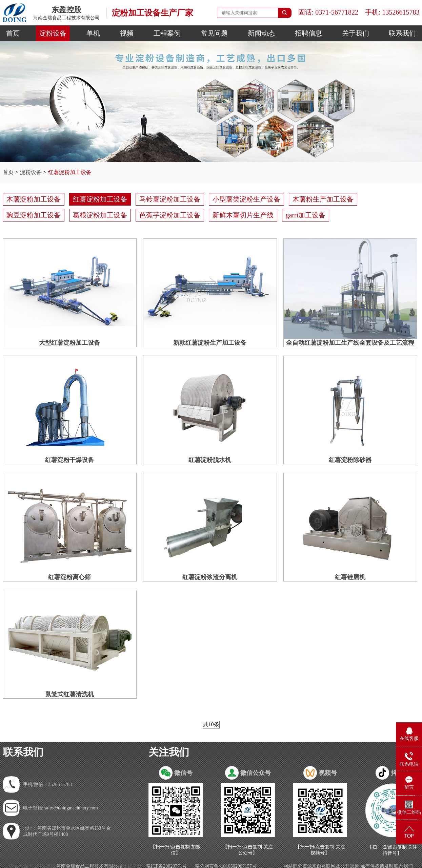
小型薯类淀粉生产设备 (246, 199)
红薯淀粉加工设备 (70, 172)
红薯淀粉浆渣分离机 (210, 577)
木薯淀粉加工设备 (34, 199)
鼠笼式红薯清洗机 (69, 694)
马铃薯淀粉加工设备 (170, 199)
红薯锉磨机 (350, 577)
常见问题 (214, 33)
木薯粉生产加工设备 (323, 199)
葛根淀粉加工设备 (100, 215)
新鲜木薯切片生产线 (243, 215)
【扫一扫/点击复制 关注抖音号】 (392, 850)
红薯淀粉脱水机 (210, 460)
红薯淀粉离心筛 (69, 577)
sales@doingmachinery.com (71, 808)
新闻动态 (261, 33)
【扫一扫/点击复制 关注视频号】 (320, 850)
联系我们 (402, 33)
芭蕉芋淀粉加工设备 (170, 215)
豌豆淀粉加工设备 (34, 215)
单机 (93, 33)
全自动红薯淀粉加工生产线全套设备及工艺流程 (350, 343)
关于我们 (356, 33)
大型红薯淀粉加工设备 (69, 343)
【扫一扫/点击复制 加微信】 (175, 850)
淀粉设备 (53, 33)
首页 (13, 33)
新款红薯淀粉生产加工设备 (210, 343)
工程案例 (167, 33)
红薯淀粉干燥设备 (69, 460)
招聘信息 (308, 33)
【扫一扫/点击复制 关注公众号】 (248, 850)
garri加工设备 (306, 215)
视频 (127, 33)
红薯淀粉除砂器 (350, 460)
